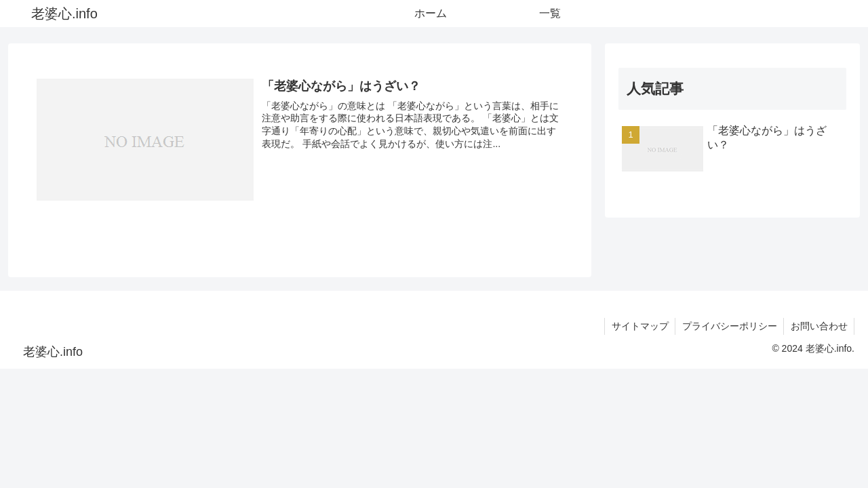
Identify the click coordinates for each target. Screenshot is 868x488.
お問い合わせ (818, 326)
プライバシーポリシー (728, 326)
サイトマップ (638, 326)
